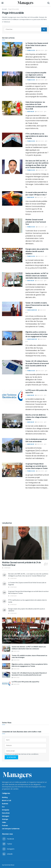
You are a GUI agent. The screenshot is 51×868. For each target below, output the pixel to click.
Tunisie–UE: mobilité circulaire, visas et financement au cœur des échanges (37, 305)
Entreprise (6, 810)
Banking (5, 797)
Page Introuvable (13, 9)
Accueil (4, 9)
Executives (6, 813)
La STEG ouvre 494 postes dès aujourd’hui (25, 682)
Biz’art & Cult (7, 800)
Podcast (5, 825)
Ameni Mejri (31, 112)
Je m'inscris (11, 757)
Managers (6, 816)
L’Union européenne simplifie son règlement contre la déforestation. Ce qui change (36, 75)
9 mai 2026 (40, 50)
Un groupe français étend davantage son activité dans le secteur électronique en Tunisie (36, 466)
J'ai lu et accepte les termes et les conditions (22, 754)
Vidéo (4, 822)
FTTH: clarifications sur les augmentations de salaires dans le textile (37, 136)
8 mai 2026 (40, 170)
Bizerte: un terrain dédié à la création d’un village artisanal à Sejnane (36, 417)
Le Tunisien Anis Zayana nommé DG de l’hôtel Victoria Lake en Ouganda (37, 45)
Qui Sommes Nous (8, 865)
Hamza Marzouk (32, 310)
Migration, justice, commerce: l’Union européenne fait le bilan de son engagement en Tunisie (37, 334)
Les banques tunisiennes (11, 829)
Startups (5, 819)
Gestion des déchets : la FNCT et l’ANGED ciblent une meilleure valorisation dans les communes (37, 276)
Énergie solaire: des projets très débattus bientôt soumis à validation (37, 251)
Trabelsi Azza (31, 50)
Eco (3, 807)
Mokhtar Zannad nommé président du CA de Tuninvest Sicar (36, 222)
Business (5, 804)
